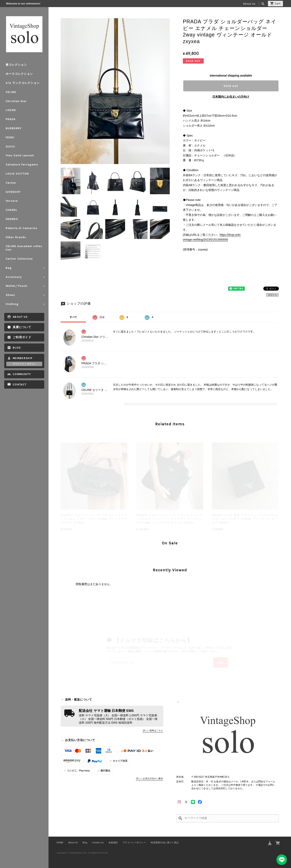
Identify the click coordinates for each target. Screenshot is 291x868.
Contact (20, 384)
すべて (73, 317)
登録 (221, 662)
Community (22, 374)
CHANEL (12, 210)
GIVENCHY (13, 192)
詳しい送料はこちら (153, 730)
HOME (60, 842)
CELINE (11, 92)
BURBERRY (14, 128)
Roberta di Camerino (21, 228)
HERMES (12, 219)
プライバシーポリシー (134, 842)
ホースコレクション (19, 74)
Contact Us (98, 842)
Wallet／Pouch (16, 286)
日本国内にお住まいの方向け (231, 97)
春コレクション (16, 65)
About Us (249, 4)
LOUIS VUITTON (17, 174)
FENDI (10, 137)
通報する (272, 295)
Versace (12, 201)
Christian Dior (16, 101)
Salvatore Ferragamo (22, 165)
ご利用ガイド (22, 337)
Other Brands (16, 237)
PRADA (11, 119)
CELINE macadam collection (24, 248)
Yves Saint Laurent (20, 155)
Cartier (11, 183)
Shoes (10, 295)
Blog (17, 348)
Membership (23, 358)
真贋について (22, 327)
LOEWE (11, 110)
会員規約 (113, 842)
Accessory (14, 277)
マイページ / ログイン (24, 364)
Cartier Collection (19, 259)
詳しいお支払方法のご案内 (150, 778)
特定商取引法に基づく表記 (165, 842)
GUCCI (10, 147)
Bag (9, 268)
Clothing (12, 304)
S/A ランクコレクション (23, 83)
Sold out (231, 86)
